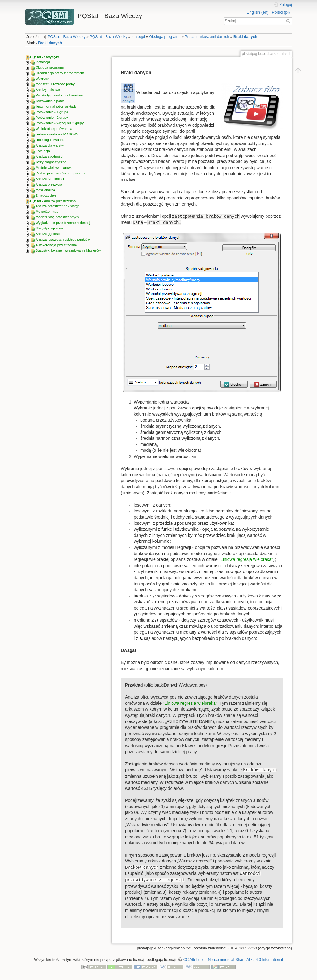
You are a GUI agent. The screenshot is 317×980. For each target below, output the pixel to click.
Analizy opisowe (48, 90)
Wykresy (42, 79)
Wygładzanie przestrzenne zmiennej (63, 223)
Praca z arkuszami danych (207, 37)
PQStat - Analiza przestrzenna (53, 201)
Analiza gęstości (48, 234)
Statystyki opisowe (50, 228)
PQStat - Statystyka (45, 57)
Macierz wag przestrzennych (57, 217)
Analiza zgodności (49, 156)
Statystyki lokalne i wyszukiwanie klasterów (68, 250)
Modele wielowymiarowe (54, 168)
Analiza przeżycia (49, 184)
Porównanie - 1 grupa (52, 112)
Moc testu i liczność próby (55, 84)
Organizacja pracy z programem (60, 73)
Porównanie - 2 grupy (52, 118)
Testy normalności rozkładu (56, 106)
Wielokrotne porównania (54, 129)
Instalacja (43, 62)
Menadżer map (47, 212)
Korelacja (43, 151)
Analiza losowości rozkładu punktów (63, 239)
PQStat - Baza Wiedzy (67, 37)
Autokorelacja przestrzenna (56, 245)
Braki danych (245, 37)
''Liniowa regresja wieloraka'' (246, 559)
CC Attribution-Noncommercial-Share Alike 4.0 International (233, 960)
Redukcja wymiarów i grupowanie (61, 173)
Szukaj (289, 21)
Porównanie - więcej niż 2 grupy (60, 123)
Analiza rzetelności (50, 179)
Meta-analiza (45, 190)
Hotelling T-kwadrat (50, 140)
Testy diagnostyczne (51, 162)
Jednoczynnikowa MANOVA (57, 134)
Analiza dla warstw (50, 145)
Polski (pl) (281, 12)
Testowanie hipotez (50, 101)
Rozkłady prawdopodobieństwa (59, 95)
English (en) (257, 12)
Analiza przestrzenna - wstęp (57, 206)
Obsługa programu (165, 37)
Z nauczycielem (47, 195)
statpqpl (138, 37)
